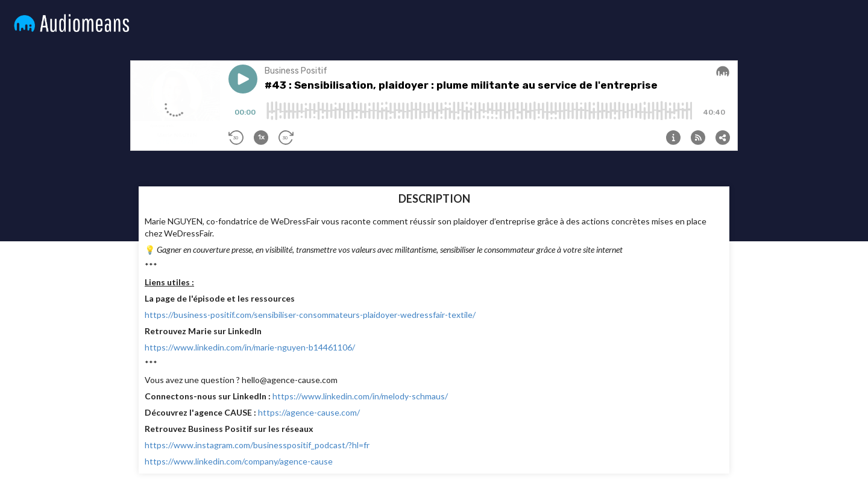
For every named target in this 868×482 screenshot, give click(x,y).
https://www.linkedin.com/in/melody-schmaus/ (360, 396)
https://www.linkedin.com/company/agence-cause (239, 461)
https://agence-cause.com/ (309, 412)
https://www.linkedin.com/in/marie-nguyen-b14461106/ (250, 347)
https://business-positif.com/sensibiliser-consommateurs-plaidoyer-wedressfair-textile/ (310, 315)
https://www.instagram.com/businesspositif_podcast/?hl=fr (257, 445)
